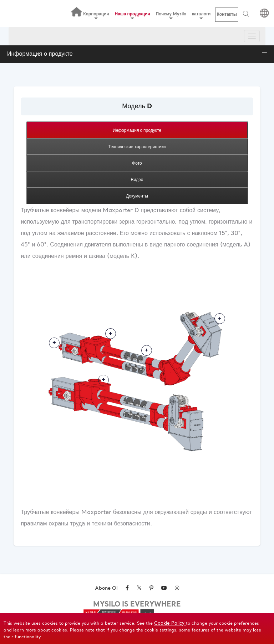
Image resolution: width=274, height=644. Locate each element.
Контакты (227, 15)
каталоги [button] (201, 16)
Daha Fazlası (54, 343)
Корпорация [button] (96, 16)
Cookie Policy (170, 623)
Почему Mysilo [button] (171, 16)
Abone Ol (106, 588)
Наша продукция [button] (133, 16)
